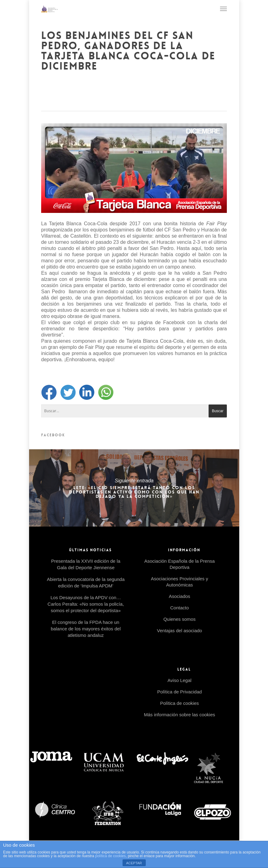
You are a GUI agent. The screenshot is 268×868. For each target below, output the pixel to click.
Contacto (179, 608)
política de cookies (111, 856)
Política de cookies (179, 703)
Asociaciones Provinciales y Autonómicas (179, 582)
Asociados (179, 596)
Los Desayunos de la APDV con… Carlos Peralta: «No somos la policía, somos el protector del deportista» (86, 604)
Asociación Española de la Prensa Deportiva (179, 564)
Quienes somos (179, 619)
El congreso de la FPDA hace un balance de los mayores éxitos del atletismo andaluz (86, 629)
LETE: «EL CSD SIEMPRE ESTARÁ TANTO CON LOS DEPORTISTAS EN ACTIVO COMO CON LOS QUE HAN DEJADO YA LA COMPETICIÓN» (134, 488)
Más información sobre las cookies (179, 715)
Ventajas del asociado (179, 631)
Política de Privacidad (179, 692)
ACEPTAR (134, 863)
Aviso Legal (179, 680)
